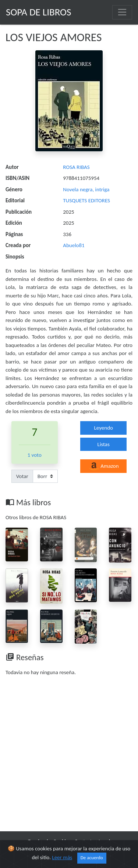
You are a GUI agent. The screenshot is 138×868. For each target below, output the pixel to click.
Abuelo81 (74, 245)
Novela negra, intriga (86, 189)
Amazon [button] (104, 466)
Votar (22, 476)
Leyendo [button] (104, 428)
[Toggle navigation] (122, 12)
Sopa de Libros (38, 12)
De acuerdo (92, 858)
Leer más (62, 857)
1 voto (35, 455)
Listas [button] (104, 444)
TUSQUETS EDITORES (86, 200)
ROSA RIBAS (76, 167)
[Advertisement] (69, 755)
